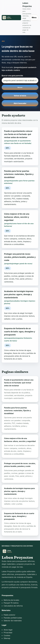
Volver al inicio (20, 96)
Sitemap (7, 638)
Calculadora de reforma (13, 606)
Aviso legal (8, 630)
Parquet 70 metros (11, 603)
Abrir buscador (20, 103)
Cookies (7, 635)
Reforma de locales (11, 600)
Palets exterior (9, 615)
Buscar (20, 87)
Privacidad (8, 633)
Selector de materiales (13, 621)
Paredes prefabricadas (13, 618)
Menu (34, 17)
